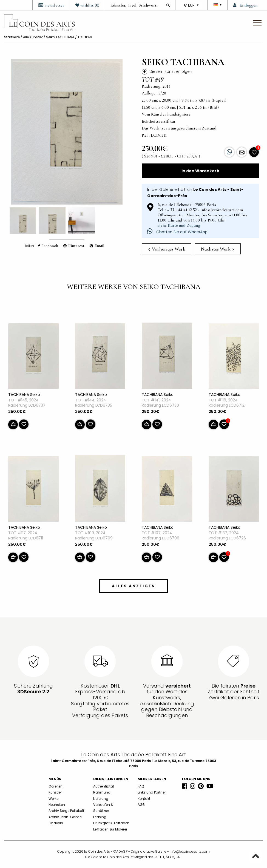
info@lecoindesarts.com (190, 851)
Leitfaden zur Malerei (110, 829)
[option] (67, 132)
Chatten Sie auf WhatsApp (177, 232)
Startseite (12, 37)
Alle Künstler (33, 37)
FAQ (141, 786)
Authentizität (104, 786)
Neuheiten (57, 805)
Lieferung (101, 799)
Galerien (56, 786)
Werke (53, 799)
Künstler (55, 792)
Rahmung (102, 792)
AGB (141, 805)
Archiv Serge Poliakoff (66, 811)
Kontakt (144, 799)
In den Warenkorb (200, 171)
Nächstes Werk (217, 249)
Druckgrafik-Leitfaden (111, 823)
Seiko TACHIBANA (60, 37)
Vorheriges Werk (167, 249)
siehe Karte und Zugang (179, 225)
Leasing (100, 817)
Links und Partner (152, 792)
